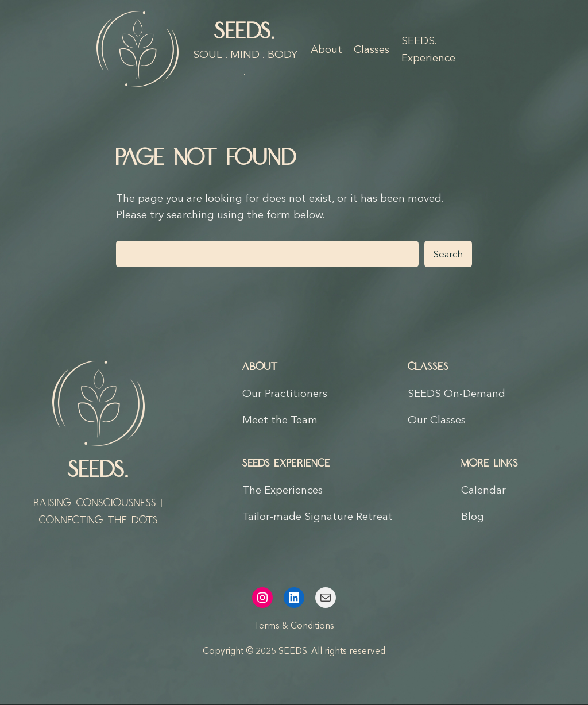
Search (448, 254)
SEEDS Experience (286, 464)
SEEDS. (245, 32)
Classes (428, 367)
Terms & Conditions (294, 625)
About (260, 367)
